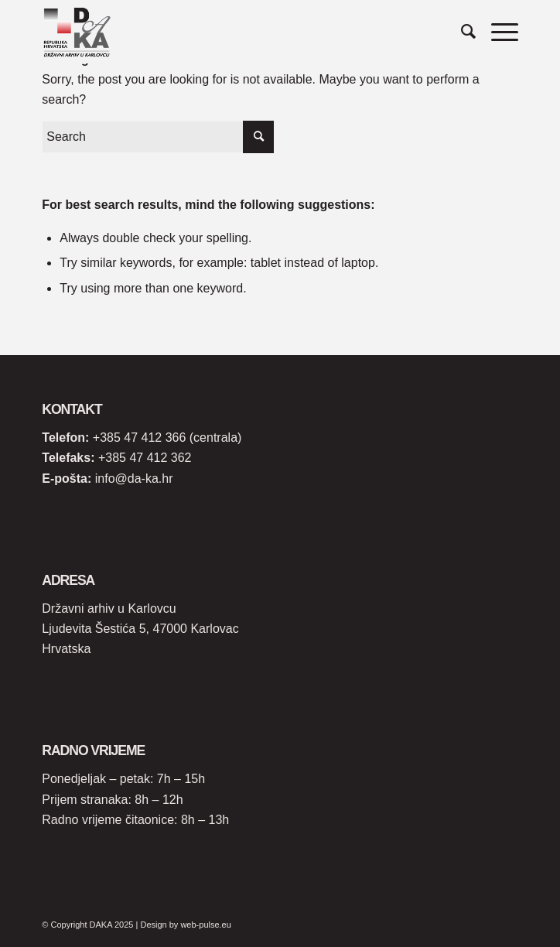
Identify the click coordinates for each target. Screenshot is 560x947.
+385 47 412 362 (145, 458)
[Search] (461, 32)
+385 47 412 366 (140, 438)
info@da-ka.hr (134, 479)
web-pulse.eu (205, 925)
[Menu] (497, 32)
